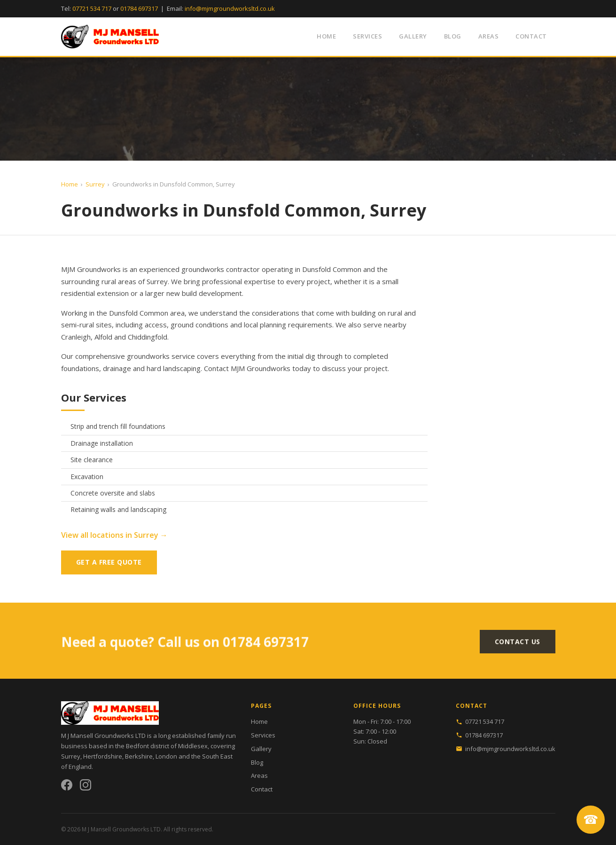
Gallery (413, 36)
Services (367, 36)
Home (326, 36)
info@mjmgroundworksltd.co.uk (230, 8)
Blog (453, 36)
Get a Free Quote (109, 562)
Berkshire (139, 756)
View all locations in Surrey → (114, 535)
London (166, 756)
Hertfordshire (103, 756)
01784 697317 (139, 8)
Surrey (95, 184)
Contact (531, 36)
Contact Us (518, 644)
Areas (489, 36)
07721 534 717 (92, 8)
